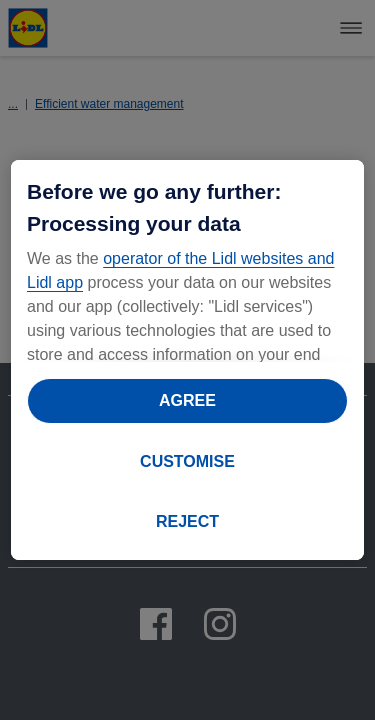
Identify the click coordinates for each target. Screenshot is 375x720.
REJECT (187, 521)
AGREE (187, 400)
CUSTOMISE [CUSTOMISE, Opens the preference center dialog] (187, 461)
